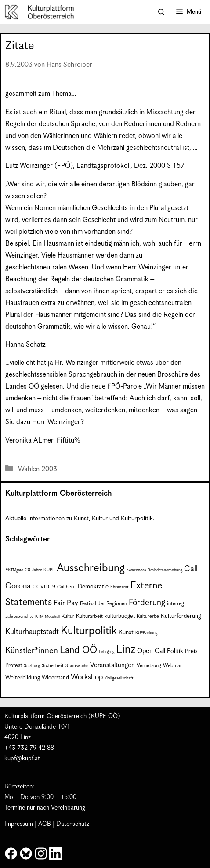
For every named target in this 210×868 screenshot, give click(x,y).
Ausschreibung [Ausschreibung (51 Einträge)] (91, 568)
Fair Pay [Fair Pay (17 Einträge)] (66, 603)
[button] (161, 12)
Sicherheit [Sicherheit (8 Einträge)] (53, 666)
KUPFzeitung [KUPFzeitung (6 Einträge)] (146, 633)
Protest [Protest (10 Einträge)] (14, 666)
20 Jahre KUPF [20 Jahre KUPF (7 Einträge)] (40, 570)
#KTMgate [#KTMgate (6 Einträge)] (14, 570)
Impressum (19, 824)
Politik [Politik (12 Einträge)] (175, 651)
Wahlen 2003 (38, 469)
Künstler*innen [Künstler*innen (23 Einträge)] (32, 651)
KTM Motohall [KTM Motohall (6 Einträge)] (47, 617)
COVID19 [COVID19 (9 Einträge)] (44, 587)
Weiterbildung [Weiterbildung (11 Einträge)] (23, 678)
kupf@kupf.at (22, 759)
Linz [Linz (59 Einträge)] (126, 650)
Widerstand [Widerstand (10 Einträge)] (55, 678)
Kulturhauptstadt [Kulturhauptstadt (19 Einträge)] (32, 632)
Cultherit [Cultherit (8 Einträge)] (67, 587)
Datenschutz (73, 824)
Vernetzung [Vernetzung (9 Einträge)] (149, 666)
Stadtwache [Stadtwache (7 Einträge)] (77, 666)
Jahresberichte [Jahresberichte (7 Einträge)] (19, 617)
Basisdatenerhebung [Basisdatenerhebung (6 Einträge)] (165, 570)
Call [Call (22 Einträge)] (191, 569)
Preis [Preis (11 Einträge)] (191, 652)
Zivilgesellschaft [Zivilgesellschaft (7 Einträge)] (119, 678)
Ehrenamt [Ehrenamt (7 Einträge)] (119, 587)
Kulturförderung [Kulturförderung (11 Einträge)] (181, 616)
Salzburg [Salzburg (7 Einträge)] (32, 666)
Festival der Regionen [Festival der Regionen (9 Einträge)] (103, 604)
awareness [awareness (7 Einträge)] (136, 570)
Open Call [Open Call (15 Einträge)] (151, 651)
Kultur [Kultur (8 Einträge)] (68, 616)
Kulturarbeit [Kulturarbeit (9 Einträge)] (89, 616)
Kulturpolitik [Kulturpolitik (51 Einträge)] (89, 631)
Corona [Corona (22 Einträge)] (18, 586)
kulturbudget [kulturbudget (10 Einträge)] (120, 616)
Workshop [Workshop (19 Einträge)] (87, 677)
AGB (45, 824)
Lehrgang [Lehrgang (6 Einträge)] (107, 652)
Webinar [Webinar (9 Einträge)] (172, 666)
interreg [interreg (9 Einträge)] (176, 604)
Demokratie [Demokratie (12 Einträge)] (93, 587)
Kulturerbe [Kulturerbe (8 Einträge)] (148, 616)
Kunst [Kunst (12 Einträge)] (126, 632)
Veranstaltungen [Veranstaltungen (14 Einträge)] (112, 665)
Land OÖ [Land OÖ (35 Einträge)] (78, 650)
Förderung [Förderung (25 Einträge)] (147, 603)
